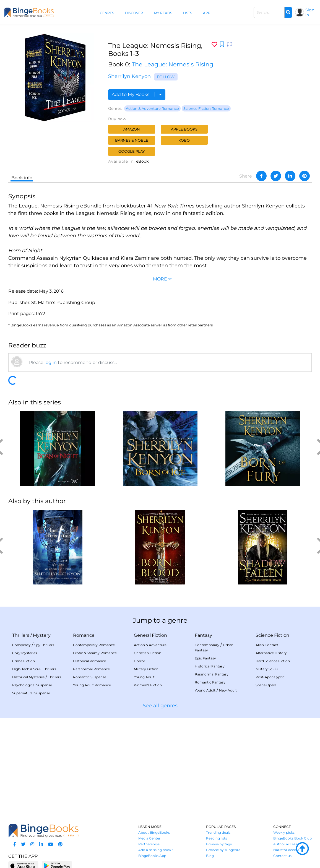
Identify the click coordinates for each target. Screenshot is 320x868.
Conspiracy (21, 645)
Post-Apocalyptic (270, 677)
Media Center (149, 838)
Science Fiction (272, 635)
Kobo (184, 140)
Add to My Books (137, 94)
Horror (140, 661)
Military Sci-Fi (267, 669)
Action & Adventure (150, 645)
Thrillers (21, 635)
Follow (166, 77)
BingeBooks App (152, 856)
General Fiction (150, 635)
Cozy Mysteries (25, 653)
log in (51, 362)
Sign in (310, 12)
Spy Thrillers (44, 645)
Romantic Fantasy (210, 682)
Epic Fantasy (205, 658)
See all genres (160, 706)
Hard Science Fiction (273, 661)
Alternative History (271, 653)
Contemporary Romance (94, 645)
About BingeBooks (154, 832)
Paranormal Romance (91, 669)
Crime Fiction (24, 661)
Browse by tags (219, 844)
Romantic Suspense (90, 677)
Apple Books (184, 129)
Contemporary (207, 645)
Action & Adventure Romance (152, 108)
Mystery (42, 635)
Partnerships (149, 844)
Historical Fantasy (210, 666)
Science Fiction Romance (206, 108)
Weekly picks (284, 832)
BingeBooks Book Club (292, 838)
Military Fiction (146, 669)
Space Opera (266, 685)
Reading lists (217, 838)
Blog (210, 856)
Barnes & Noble (132, 140)
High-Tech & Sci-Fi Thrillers (34, 669)
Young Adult (144, 677)
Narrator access (286, 850)
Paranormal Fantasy (212, 674)
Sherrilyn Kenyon (129, 76)
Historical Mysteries (28, 677)
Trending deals (218, 832)
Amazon (132, 129)
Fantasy (203, 635)
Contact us (282, 856)
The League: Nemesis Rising (172, 64)
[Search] (288, 12)
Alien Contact (267, 645)
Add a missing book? (156, 850)
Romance (84, 635)
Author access (285, 844)
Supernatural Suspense (31, 693)
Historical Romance (89, 661)
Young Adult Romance (92, 685)
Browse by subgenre (223, 850)
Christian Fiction (148, 653)
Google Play (132, 151)
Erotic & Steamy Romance (95, 653)
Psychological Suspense (32, 685)
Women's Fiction (148, 685)
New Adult (228, 690)
